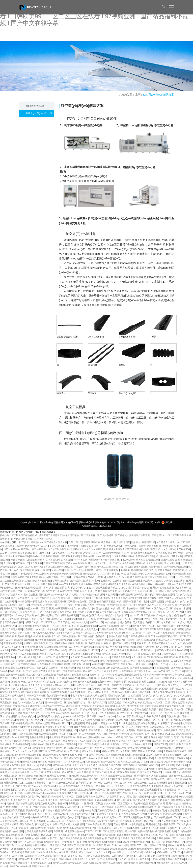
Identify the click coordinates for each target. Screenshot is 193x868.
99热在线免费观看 (90, 657)
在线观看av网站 (91, 737)
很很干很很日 (156, 567)
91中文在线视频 (120, 845)
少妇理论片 (42, 783)
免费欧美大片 (114, 842)
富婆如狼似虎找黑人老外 (93, 817)
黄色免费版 (182, 626)
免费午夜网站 (42, 838)
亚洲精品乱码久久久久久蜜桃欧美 (88, 549)
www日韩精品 (103, 556)
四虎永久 (75, 661)
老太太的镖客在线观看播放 (177, 769)
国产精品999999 (113, 546)
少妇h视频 (36, 636)
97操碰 (118, 765)
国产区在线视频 (83, 706)
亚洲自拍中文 (27, 824)
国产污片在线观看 (104, 807)
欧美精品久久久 (8, 779)
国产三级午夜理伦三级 (22, 598)
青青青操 (148, 744)
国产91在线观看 (8, 612)
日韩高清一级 (26, 821)
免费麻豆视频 (87, 605)
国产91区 (5, 723)
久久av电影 (40, 629)
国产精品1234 (164, 650)
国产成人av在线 (76, 650)
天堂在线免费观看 (175, 859)
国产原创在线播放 (145, 640)
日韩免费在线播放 (165, 595)
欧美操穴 (184, 657)
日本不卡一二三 (82, 689)
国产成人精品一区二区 (144, 626)
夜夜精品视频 (171, 657)
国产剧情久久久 (84, 783)
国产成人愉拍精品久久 (104, 615)
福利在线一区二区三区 (117, 668)
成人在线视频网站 (180, 734)
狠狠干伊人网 (96, 622)
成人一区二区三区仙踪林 (142, 615)
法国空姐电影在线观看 (72, 828)
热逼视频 (13, 574)
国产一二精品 (103, 553)
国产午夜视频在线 (163, 817)
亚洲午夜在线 (42, 598)
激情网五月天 (177, 689)
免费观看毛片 (96, 643)
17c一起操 (174, 713)
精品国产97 (136, 845)
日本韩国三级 (109, 828)
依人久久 (121, 716)
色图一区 (83, 755)
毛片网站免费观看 (41, 797)
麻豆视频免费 (126, 814)
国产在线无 (16, 852)
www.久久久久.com (108, 626)
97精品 (164, 647)
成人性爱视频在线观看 (148, 560)
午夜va (149, 608)
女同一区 (58, 856)
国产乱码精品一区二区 (161, 727)
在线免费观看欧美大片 (75, 591)
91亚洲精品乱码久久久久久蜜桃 (159, 549)
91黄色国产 (67, 598)
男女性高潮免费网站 (104, 678)
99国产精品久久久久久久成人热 (16, 567)
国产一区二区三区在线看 (30, 842)
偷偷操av (187, 678)
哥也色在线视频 (180, 650)
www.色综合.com (47, 734)
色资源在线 (168, 605)
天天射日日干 (155, 769)
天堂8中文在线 (105, 821)
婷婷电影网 (137, 570)
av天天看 (49, 842)
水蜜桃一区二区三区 (44, 859)
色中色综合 (179, 553)
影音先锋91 (149, 581)
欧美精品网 (178, 629)
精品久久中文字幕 (91, 751)
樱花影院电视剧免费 (166, 831)
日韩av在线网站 (96, 797)
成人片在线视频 (146, 661)
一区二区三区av (143, 685)
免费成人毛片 (113, 577)
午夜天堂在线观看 (147, 790)
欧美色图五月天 (176, 810)
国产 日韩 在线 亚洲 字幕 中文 (124, 650)
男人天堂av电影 (178, 598)
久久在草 (75, 657)
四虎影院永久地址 (146, 730)
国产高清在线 (109, 835)
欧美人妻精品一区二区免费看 (107, 863)
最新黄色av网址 (82, 598)
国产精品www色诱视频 (75, 563)
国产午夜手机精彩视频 (28, 803)
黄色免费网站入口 (77, 702)
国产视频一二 (22, 563)
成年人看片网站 (97, 755)
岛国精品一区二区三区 (144, 783)
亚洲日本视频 (38, 852)
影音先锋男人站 (34, 810)
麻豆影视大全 (18, 709)
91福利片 (176, 661)
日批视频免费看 (52, 720)
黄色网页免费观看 (33, 727)
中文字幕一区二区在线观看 (22, 654)
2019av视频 (129, 560)
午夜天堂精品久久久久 (40, 863)
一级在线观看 (62, 661)
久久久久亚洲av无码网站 (100, 699)
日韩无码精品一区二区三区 (27, 769)
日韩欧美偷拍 (138, 751)
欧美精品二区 (118, 608)
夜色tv (183, 845)
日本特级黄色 (137, 734)
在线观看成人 (168, 654)
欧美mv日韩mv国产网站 (161, 675)
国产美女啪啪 (75, 553)
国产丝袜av (178, 838)
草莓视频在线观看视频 (13, 810)
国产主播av (180, 821)
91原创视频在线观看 (39, 723)
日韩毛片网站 (15, 629)
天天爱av (89, 647)
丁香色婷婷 (128, 685)
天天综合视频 (93, 835)
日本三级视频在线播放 (12, 622)
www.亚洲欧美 (41, 574)
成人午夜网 (128, 842)
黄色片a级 (145, 741)
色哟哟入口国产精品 (144, 595)
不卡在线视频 (126, 671)
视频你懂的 (139, 824)
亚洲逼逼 (128, 776)
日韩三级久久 (11, 776)
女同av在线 (57, 570)
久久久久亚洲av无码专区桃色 (63, 807)
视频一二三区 (160, 664)
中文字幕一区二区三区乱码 (73, 797)
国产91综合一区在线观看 (62, 783)
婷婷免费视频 (97, 595)
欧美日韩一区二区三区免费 (121, 817)
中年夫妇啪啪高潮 (109, 713)
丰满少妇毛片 (56, 546)
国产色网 (5, 682)
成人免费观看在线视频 (117, 755)
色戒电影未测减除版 (126, 675)
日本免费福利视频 (74, 629)
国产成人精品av (12, 549)
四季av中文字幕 (36, 591)
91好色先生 (149, 852)
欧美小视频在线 (93, 828)
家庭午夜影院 (142, 588)
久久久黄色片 (18, 800)
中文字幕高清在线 (61, 664)
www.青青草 (85, 769)
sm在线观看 (141, 713)
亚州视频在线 (170, 797)
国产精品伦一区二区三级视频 (168, 612)
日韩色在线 (162, 615)
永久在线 (5, 650)
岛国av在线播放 (182, 720)
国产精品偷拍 (39, 748)
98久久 (104, 650)
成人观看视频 (137, 577)
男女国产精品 (92, 650)
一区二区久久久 (50, 769)
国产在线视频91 (62, 675)
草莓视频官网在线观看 (82, 800)
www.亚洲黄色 (23, 797)
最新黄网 (132, 769)
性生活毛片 (131, 661)
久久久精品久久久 (83, 608)
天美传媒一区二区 (119, 744)
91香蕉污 (138, 821)
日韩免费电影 (173, 716)
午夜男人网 (82, 643)
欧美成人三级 (7, 772)
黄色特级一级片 (144, 664)
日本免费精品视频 (104, 633)
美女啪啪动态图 (72, 758)
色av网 (125, 577)
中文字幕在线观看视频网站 (46, 689)
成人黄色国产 (76, 647)
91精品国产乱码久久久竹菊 (115, 751)
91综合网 (162, 682)
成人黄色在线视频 (158, 776)
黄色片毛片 (181, 765)
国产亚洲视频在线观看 (142, 668)
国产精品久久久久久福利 (121, 588)
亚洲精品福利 (93, 723)
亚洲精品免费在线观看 (134, 546)
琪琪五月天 (125, 626)
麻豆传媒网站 (29, 581)
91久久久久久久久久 (24, 751)
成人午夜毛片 (175, 685)
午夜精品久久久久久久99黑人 (177, 807)
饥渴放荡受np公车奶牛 (154, 845)
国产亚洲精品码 (141, 779)
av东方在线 (90, 810)
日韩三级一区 (139, 793)
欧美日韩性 (168, 577)
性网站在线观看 (143, 689)
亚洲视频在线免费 (34, 647)
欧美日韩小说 (175, 682)
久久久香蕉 (126, 797)
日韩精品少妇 (126, 810)
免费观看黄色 (183, 549)
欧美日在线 (74, 605)
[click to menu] (172, 7)
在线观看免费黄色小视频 (55, 755)
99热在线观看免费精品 (42, 661)
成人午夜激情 (27, 570)
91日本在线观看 (14, 640)
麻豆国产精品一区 (175, 842)
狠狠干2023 (29, 668)
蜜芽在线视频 (149, 682)
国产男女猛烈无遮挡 (125, 643)
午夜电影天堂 (26, 574)
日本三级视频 (179, 699)
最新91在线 (136, 852)
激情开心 (149, 748)
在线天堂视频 (114, 702)
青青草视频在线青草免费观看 (145, 786)
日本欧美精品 (20, 685)
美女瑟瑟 (51, 696)
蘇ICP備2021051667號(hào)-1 (111, 522)
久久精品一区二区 (95, 859)
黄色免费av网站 (147, 863)
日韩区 (110, 786)
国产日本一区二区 (133, 737)
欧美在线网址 (22, 636)
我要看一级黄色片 (136, 716)
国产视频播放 (50, 584)
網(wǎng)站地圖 (135, 522)
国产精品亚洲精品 (164, 709)
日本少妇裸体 (25, 626)
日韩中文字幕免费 (25, 615)
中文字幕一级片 (104, 605)
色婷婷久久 (101, 636)
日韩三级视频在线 (138, 636)
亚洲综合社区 (11, 734)
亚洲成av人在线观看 (111, 581)
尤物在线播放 (57, 692)
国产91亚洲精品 (135, 748)
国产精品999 (30, 814)
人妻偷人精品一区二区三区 (36, 741)
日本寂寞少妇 (71, 856)
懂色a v (111, 800)
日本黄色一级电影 (76, 835)
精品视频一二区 (152, 821)
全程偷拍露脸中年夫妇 (121, 567)
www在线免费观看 (68, 584)
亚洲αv (111, 772)
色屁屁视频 (98, 706)
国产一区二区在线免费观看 (161, 633)
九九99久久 (123, 859)
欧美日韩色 (67, 689)
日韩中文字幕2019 (43, 567)
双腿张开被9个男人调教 (112, 629)
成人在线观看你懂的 (93, 838)
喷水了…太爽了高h (14, 856)
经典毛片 (108, 824)
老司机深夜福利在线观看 (62, 643)
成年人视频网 (170, 849)
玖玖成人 (88, 633)
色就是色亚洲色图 (39, 737)
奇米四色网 (23, 601)
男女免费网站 (50, 699)
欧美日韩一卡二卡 (20, 730)
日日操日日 (167, 737)
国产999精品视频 (57, 751)
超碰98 (70, 706)
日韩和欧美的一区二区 (96, 567)
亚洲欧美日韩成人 (172, 772)
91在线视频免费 (21, 744)
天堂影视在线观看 (132, 647)
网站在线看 (173, 845)
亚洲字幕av (42, 588)
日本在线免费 (44, 581)
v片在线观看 (44, 664)
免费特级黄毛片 (146, 831)
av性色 (73, 755)
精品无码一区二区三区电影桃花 (20, 793)
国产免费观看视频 (97, 842)
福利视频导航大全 (166, 626)
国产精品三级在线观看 (66, 615)
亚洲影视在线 (15, 668)
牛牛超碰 (67, 633)
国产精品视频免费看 (80, 581)
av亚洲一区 (118, 661)
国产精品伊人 (162, 734)
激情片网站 (105, 661)
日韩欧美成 (121, 807)
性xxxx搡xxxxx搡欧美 (112, 737)
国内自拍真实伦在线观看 (155, 598)
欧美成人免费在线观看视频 (38, 831)
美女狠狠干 (122, 615)
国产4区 (132, 807)
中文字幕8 (105, 574)
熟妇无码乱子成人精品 (48, 716)
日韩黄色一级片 (154, 751)
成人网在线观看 (154, 755)
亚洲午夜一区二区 (60, 723)
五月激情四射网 (157, 803)
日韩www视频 (174, 584)
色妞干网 (94, 675)
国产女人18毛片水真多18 (146, 800)
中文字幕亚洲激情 (167, 790)
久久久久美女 (142, 856)
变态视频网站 (77, 723)
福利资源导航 (42, 824)
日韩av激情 (36, 584)
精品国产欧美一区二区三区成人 (41, 622)
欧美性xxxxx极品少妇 (30, 755)
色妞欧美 (15, 682)
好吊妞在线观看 (41, 626)
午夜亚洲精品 (40, 845)
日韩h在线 (71, 744)
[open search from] (163, 6)
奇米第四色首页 (38, 650)
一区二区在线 (64, 734)
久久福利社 (124, 696)
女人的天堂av (91, 629)
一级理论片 (99, 769)
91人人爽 (149, 678)
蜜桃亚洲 (173, 744)
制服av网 (63, 803)
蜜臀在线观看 (41, 643)
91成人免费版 (33, 675)
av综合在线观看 (118, 849)
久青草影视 (100, 800)
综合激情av (52, 852)
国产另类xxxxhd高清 (92, 758)
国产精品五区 (99, 772)
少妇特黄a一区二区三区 (36, 608)
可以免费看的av (151, 647)
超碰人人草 (176, 678)
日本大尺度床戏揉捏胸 (18, 556)
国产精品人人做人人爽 (56, 542)
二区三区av (29, 783)
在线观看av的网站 (44, 615)
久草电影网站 (13, 835)
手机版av (79, 567)
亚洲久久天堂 (133, 758)
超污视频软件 (11, 748)
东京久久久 (78, 640)
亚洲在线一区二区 (93, 570)
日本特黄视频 (141, 776)
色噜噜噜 (20, 713)
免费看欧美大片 (182, 762)
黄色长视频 (45, 765)
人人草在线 (67, 720)
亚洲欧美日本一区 (147, 591)
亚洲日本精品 (123, 542)
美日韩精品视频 (19, 723)
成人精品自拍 (163, 556)
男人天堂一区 (159, 741)
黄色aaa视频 (182, 835)
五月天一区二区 (93, 831)
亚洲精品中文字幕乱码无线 (107, 612)
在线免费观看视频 (106, 601)
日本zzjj (162, 591)
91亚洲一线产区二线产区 (29, 720)
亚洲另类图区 (141, 567)
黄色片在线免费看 (175, 581)
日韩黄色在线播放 (147, 723)
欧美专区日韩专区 (36, 696)
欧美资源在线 (25, 553)
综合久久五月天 (160, 689)
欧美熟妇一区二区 (84, 685)
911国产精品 (119, 654)
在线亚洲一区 (115, 776)
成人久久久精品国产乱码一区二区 (69, 741)
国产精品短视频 (153, 577)
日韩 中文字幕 (87, 807)
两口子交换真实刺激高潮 (69, 671)
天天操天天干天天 (59, 574)
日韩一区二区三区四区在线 (176, 793)
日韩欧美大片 (181, 758)
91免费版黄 (47, 675)
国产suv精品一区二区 (56, 702)
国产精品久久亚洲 (143, 671)
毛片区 (109, 769)
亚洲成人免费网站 (126, 730)
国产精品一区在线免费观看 (158, 570)
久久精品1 (9, 563)
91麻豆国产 (164, 723)
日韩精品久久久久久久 (20, 678)
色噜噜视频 (54, 762)
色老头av (110, 640)
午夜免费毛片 (128, 664)
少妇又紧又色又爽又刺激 (13, 765)
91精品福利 (86, 678)
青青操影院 (117, 553)
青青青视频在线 (173, 706)
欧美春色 (165, 800)
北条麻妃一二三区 (135, 608)
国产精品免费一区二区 (162, 779)
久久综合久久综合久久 (168, 542)
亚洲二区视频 (182, 577)
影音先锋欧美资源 (46, 671)
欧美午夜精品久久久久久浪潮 (19, 790)
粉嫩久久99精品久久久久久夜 (28, 702)
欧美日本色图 (154, 793)
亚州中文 (120, 758)
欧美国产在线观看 (53, 563)
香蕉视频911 (10, 664)
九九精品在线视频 (14, 546)
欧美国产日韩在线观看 (84, 682)
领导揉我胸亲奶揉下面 (149, 807)
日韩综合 (125, 838)
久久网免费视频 (64, 682)
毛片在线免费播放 (25, 838)
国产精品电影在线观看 (176, 567)
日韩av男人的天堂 (26, 657)
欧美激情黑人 (37, 605)
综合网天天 (96, 748)
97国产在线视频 (29, 595)
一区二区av (27, 682)
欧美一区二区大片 (74, 570)
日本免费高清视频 (50, 556)
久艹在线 (149, 734)
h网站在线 (97, 664)
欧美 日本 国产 (43, 570)
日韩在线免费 (161, 668)
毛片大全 (106, 657)
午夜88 (96, 581)
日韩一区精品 (127, 689)
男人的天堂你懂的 (128, 723)
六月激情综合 (98, 689)
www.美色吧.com (89, 661)
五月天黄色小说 (66, 622)
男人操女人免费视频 (74, 824)
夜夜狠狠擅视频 (92, 542)
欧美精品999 (149, 542)
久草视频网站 (164, 838)
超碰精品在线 (180, 570)
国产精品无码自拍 (132, 581)
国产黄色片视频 (51, 810)
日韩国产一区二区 (158, 713)
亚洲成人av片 (82, 748)
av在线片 (78, 810)
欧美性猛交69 (28, 716)
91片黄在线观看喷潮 (45, 640)
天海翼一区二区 (124, 678)
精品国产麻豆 (69, 772)
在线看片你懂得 (102, 584)
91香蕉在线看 (168, 824)
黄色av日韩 (113, 689)
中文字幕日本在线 (80, 696)
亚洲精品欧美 (153, 824)
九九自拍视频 (57, 817)
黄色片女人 (33, 765)
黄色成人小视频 (182, 608)
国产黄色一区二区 (163, 608)
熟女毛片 (136, 542)
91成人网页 (80, 727)
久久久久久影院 (184, 595)
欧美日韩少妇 (101, 647)
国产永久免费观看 (86, 821)
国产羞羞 (106, 654)
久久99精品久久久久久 (106, 814)
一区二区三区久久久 (61, 626)
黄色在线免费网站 (160, 856)
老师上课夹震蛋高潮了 (128, 835)
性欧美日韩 (180, 727)
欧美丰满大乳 (75, 542)
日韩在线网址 (96, 730)
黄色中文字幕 (72, 817)
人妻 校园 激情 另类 (59, 588)
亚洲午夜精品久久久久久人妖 (167, 643)
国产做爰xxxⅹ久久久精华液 (141, 574)
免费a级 (11, 803)
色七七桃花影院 (80, 675)
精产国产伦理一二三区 (36, 546)
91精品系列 (31, 856)
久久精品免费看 (34, 560)
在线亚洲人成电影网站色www (69, 831)
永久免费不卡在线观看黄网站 (23, 692)
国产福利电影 (141, 601)
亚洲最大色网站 (49, 803)
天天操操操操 (163, 661)
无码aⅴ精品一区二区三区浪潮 (41, 709)
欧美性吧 (28, 629)
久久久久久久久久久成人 (85, 765)
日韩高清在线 (22, 661)
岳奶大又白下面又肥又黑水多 (68, 849)
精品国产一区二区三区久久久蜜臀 (100, 671)
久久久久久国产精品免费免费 (126, 598)
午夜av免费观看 (67, 668)
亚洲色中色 (85, 615)
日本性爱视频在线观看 (123, 556)
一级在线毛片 (79, 716)
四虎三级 (50, 682)
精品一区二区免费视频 (84, 734)
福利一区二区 (45, 814)
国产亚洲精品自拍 (153, 657)
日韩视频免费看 (38, 828)
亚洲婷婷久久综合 (101, 598)
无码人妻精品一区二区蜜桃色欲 (78, 636)
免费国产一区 (153, 622)
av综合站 (106, 856)
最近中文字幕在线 (84, 814)
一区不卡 (168, 720)
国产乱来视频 (142, 842)
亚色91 (70, 814)
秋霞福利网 (12, 807)
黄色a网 (87, 709)
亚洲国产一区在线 (15, 675)
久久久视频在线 (41, 553)
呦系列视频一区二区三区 (22, 671)
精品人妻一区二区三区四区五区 (69, 790)
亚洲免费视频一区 (161, 699)
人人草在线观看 (98, 696)
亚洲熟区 (51, 748)
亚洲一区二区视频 (93, 803)
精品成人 (46, 835)
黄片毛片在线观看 (94, 640)
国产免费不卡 (112, 838)
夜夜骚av (26, 549)
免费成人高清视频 (60, 713)
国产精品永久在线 (62, 765)
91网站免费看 (64, 640)
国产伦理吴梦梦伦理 (113, 831)
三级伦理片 (134, 720)
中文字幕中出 (25, 779)
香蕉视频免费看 (61, 581)
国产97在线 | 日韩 (165, 835)
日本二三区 (23, 605)
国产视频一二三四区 (60, 577)
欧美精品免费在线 (145, 556)
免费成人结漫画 (52, 772)
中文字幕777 (22, 737)
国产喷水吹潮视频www (31, 542)
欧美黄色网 (9, 657)
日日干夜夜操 (15, 814)
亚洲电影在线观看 (123, 821)
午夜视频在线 (125, 595)
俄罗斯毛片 (25, 748)
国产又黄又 (106, 720)
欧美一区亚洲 (62, 842)
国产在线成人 (69, 821)
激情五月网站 (169, 546)
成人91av (39, 682)
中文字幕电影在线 (163, 553)
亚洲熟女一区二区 (55, 678)
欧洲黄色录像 (125, 622)
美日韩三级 (41, 751)
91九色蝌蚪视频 (139, 803)
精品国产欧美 (160, 744)
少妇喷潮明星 (121, 633)
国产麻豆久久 (59, 863)
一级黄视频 (100, 786)
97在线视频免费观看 (96, 619)
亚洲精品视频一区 (56, 776)
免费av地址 (156, 797)
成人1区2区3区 (171, 563)
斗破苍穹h (64, 657)
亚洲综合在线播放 (172, 814)
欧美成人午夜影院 (121, 657)
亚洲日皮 (92, 591)
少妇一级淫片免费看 (107, 734)
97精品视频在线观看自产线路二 (22, 619)
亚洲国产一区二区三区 (180, 776)
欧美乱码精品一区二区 (98, 790)
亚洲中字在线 (58, 835)
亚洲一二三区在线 (87, 744)
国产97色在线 (130, 765)
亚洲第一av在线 (109, 723)
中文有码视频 (107, 675)
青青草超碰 (36, 730)
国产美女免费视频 (18, 863)
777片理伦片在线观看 (114, 748)
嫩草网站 (44, 692)
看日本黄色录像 (152, 737)
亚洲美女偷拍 (154, 546)
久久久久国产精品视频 (57, 800)
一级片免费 (156, 692)
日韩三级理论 (20, 699)
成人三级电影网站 (49, 619)
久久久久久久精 (102, 852)
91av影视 (28, 640)
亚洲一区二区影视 (155, 828)
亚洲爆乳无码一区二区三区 (122, 619)
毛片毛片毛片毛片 (102, 709)
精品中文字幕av (54, 591)
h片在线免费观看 (17, 696)
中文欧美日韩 (13, 595)
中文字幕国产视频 (69, 769)
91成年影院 (91, 626)
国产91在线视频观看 (167, 730)
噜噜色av (35, 556)
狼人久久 (142, 769)
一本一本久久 (81, 560)
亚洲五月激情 (84, 772)
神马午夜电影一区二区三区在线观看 (50, 549)
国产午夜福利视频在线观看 (138, 553)
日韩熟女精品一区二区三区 (177, 619)
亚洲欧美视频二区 (64, 567)
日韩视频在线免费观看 (83, 577)
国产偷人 (91, 727)
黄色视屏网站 (13, 716)
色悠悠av (60, 744)
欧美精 (55, 797)
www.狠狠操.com (120, 852)
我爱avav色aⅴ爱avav (54, 706)
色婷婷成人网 (106, 765)
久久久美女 (137, 657)
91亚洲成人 (78, 626)
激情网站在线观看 (131, 682)
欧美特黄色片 (93, 654)
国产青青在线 (114, 685)
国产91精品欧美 (143, 810)
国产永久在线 (167, 765)
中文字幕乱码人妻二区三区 (90, 668)
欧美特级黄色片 (109, 762)
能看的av (110, 706)
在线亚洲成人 (155, 814)
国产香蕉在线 (29, 762)
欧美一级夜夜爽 (78, 842)
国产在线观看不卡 (122, 793)
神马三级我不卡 (137, 633)
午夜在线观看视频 (156, 716)
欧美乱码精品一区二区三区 (72, 699)
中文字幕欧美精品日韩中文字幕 (66, 737)
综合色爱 (68, 727)
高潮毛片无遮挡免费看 (127, 706)
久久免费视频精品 (30, 835)
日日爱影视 (100, 685)
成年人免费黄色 (55, 629)
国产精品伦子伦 (141, 797)
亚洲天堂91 (79, 859)
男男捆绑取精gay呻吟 (50, 595)
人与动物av (136, 744)
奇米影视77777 (169, 622)
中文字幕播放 (50, 560)
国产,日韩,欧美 (124, 800)
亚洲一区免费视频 (20, 758)
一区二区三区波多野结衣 (121, 563)
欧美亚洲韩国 (162, 678)
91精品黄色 (147, 758)
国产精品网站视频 (176, 591)
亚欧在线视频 (7, 636)
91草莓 (81, 619)
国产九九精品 (45, 856)
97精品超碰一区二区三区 (169, 852)
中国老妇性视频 (101, 608)
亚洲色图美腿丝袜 (123, 824)
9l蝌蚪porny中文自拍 (167, 863)
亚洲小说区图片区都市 (61, 608)
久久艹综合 (38, 678)
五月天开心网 (138, 838)
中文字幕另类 (65, 560)
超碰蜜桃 (162, 783)
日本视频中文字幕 (97, 702)
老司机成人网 (69, 793)
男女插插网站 (183, 633)
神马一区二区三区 (97, 563)
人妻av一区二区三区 (47, 657)
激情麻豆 (5, 598)
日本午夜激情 (26, 776)
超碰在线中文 (158, 842)
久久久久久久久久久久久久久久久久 (160, 696)
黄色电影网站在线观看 (12, 831)
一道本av (100, 577)
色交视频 (136, 696)
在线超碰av (12, 755)
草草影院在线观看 (20, 650)
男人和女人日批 (70, 595)
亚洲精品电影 (53, 779)
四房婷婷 (25, 817)
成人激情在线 (153, 654)
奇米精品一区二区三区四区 (85, 713)
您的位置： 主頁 (131, 95)
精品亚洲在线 (86, 852)
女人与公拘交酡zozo (89, 856)
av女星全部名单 (153, 849)
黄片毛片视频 (146, 584)
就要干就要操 (156, 601)
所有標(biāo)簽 (153, 522)
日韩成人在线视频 (73, 838)
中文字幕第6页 (112, 570)
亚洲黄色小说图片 (127, 591)
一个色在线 (110, 730)
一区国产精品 (160, 685)
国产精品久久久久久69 (79, 863)
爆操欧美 (125, 570)
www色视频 (140, 814)
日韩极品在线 (157, 859)
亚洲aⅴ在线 (172, 803)
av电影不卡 (173, 741)
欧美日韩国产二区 (123, 605)
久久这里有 (36, 563)
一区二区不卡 (84, 793)
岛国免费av (40, 776)
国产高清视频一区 (68, 730)
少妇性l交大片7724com (28, 786)
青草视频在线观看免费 (175, 751)
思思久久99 (138, 828)
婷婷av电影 (160, 584)
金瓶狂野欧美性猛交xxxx (123, 790)
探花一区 (47, 849)
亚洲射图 (130, 856)
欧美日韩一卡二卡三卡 (109, 682)
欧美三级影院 (145, 702)
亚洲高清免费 (50, 685)
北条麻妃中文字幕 (116, 741)
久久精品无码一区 (57, 601)
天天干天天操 (131, 863)
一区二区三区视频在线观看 (33, 807)
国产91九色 (56, 838)
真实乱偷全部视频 (172, 755)
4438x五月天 (74, 751)
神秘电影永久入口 (51, 636)
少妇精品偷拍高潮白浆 (127, 772)
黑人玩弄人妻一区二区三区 (29, 772)
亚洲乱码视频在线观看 (162, 588)
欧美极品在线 (87, 556)
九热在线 (13, 821)
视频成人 (109, 643)
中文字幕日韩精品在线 (139, 699)
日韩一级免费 (178, 574)
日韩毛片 (55, 598)
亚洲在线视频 (120, 720)
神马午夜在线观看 (40, 817)
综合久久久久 (25, 633)
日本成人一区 (119, 574)
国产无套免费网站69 (151, 772)
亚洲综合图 (186, 563)
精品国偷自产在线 (97, 741)
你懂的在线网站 (75, 776)
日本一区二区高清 (102, 793)
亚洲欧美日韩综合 (68, 852)
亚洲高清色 (131, 629)
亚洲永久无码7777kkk (96, 776)
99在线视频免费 (68, 619)
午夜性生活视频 (120, 709)
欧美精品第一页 (125, 601)
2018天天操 (120, 769)
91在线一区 (56, 824)
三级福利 (151, 838)
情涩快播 (144, 727)
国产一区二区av (41, 612)
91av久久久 (14, 689)
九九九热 (62, 709)
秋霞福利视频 (81, 779)
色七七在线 (115, 647)
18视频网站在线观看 (149, 765)
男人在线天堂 (34, 849)
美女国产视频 (20, 706)
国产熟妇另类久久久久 (101, 779)
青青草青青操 (18, 560)
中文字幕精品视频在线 (141, 709)
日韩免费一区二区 (13, 783)
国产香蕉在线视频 (28, 734)
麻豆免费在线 (78, 654)
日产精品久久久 (91, 574)
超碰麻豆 (28, 643)
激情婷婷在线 (72, 678)
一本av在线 (103, 727)
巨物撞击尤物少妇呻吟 (161, 762)
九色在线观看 (92, 762)
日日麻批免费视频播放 (56, 647)
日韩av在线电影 (136, 849)
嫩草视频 (174, 615)
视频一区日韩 (7, 797)
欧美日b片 (109, 758)
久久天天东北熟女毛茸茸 (86, 720)
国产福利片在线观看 (47, 668)
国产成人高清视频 (123, 779)
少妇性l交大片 (172, 601)
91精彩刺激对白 (39, 601)
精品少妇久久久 (79, 588)
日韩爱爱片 (176, 556)
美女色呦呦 (29, 588)
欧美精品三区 (148, 835)
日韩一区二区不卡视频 (180, 647)
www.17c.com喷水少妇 (49, 793)
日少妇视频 (40, 821)
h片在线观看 (112, 797)
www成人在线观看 (103, 783)
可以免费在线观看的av (152, 706)
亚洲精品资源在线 (13, 643)
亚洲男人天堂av (43, 790)
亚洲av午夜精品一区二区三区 (169, 671)
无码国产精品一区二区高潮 (82, 601)
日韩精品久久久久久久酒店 (148, 563)
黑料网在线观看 (176, 702)
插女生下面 (131, 831)
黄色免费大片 (143, 643)
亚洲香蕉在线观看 (177, 783)
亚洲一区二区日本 (13, 588)
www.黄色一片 (66, 685)
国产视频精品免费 (108, 591)
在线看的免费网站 (180, 856)
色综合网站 (76, 574)
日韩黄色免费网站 (70, 556)
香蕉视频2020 (76, 803)
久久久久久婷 (35, 685)
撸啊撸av (42, 762)
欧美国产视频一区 (18, 591)
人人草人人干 (54, 821)
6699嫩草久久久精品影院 (124, 584)
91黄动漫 (138, 678)
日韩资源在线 (15, 727)
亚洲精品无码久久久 (108, 810)
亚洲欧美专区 (104, 845)
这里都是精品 (178, 800)
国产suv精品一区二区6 (38, 713)
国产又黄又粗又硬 (53, 727)
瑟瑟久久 (160, 581)
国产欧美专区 (72, 692)
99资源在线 (89, 553)
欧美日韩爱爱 (22, 584)
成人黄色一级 (108, 542)
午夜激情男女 (159, 810)
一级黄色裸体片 (58, 553)
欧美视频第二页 (111, 664)
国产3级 (181, 824)
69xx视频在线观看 (125, 640)
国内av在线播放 (145, 817)
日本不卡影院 (124, 828)
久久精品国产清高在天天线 (147, 605)
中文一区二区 (160, 702)
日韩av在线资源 (169, 560)
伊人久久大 (133, 741)
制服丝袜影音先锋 (82, 612)
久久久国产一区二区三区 (178, 828)
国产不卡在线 (181, 817)
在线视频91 (67, 810)
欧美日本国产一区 (94, 546)
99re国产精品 (35, 699)
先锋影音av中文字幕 (61, 612)
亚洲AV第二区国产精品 (167, 640)
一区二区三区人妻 (35, 800)
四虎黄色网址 (130, 702)
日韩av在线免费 (94, 824)
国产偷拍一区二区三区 (49, 654)
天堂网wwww (117, 692)
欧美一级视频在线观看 (68, 786)
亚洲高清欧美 (137, 755)
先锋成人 (11, 720)
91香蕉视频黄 (48, 786)
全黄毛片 (124, 734)
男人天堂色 (139, 622)
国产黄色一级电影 (81, 664)
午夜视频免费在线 (74, 546)
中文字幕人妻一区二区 (73, 762)
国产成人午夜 (155, 636)
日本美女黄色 (35, 706)
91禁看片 (78, 633)
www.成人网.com (123, 783)
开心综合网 (103, 744)
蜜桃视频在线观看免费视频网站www (29, 577)
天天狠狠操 (167, 821)
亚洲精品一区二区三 (152, 720)
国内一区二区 (75, 709)
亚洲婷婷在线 (163, 574)
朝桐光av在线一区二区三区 (124, 727)
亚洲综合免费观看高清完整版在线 (124, 549)
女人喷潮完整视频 (164, 758)
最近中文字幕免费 (13, 608)
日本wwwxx (59, 814)
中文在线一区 (127, 713)
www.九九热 (82, 622)
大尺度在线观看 (63, 859)
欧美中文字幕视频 (136, 654)
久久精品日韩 (122, 786)
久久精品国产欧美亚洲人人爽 (137, 612)
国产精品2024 (25, 859)
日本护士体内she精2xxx (96, 849)
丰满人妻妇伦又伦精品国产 (62, 845)
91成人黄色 (120, 699)
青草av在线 (53, 828)
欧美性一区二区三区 (56, 605)
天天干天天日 (176, 664)
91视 (140, 619)
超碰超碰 (129, 692)
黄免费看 (83, 730)
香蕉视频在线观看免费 (42, 744)
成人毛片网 (43, 866)
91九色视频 (87, 786)
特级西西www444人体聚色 (22, 866)
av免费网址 (111, 595)
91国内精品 (118, 856)
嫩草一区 (179, 737)
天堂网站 (112, 696)
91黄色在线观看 (8, 553)
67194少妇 (169, 692)
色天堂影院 (67, 779)
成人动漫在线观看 (98, 588)
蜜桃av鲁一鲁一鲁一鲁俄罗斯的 (105, 560)
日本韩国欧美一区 (86, 845)
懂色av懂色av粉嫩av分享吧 (47, 633)
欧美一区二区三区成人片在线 (133, 762)
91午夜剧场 (63, 696)
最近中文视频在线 (118, 636)
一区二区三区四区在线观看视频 (154, 629)
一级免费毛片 (25, 612)
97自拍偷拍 (110, 622)
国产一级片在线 (65, 748)
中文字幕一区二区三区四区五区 (47, 758)
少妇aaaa (66, 716)
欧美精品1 (111, 859)
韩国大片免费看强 (140, 859)
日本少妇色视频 (23, 845)
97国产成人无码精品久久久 (95, 692)
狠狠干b (66, 654)
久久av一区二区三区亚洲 (117, 803)
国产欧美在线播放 (57, 650)
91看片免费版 (50, 730)
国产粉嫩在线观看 (27, 664)
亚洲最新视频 (86, 584)
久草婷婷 (84, 595)
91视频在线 (39, 779)
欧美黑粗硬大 (148, 650)
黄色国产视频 (142, 692)
